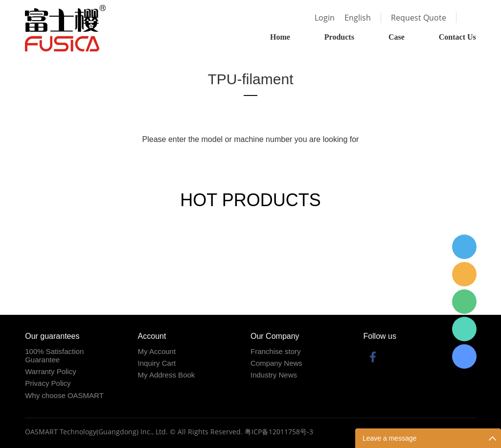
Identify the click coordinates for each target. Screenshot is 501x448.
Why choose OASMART (64, 395)
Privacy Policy (48, 383)
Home (280, 37)
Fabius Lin (464, 356)
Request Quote (419, 18)
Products (339, 37)
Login (325, 18)
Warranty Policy (50, 371)
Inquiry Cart (157, 363)
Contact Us (457, 37)
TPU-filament (250, 79)
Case (397, 37)
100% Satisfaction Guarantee (54, 355)
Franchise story (276, 351)
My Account (157, 351)
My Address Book (167, 375)
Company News (276, 363)
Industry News (274, 375)
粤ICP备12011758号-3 (279, 432)
